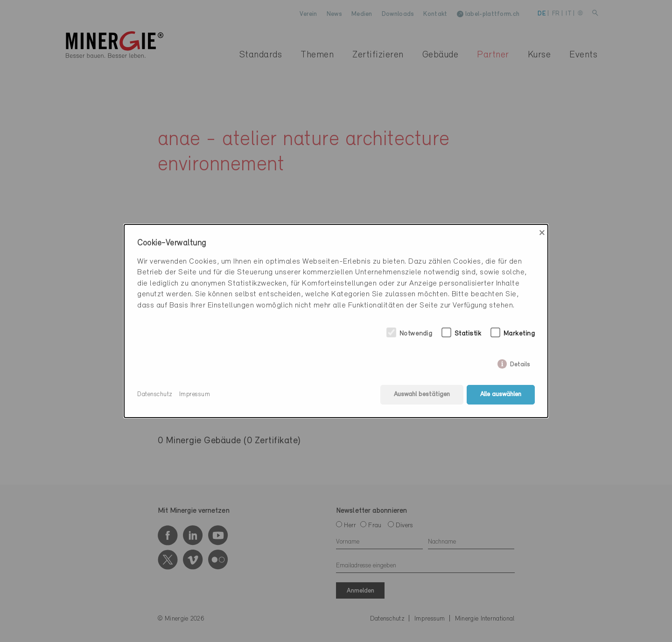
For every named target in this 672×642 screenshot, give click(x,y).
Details (520, 363)
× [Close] (542, 233)
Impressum (195, 394)
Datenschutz (155, 394)
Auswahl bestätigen (422, 394)
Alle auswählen (501, 394)
